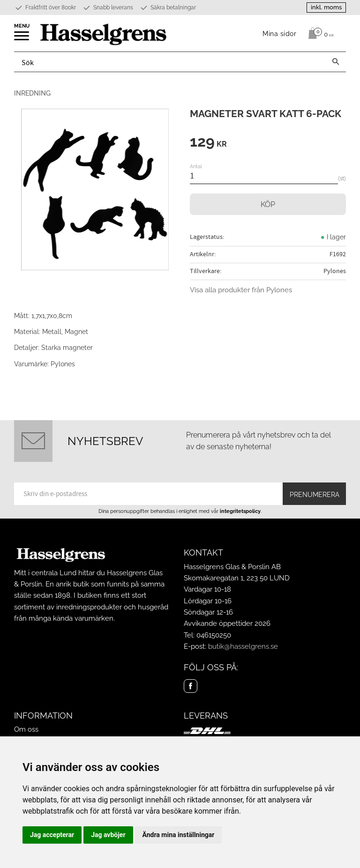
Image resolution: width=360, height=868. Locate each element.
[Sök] (336, 62)
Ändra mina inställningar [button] (179, 835)
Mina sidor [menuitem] (280, 33)
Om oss (26, 729)
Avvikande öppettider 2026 (227, 623)
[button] (22, 39)
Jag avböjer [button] (108, 835)
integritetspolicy (240, 511)
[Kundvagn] (319, 33)
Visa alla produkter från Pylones (241, 290)
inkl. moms (326, 7)
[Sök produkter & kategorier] (170, 62)
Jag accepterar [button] (52, 835)
